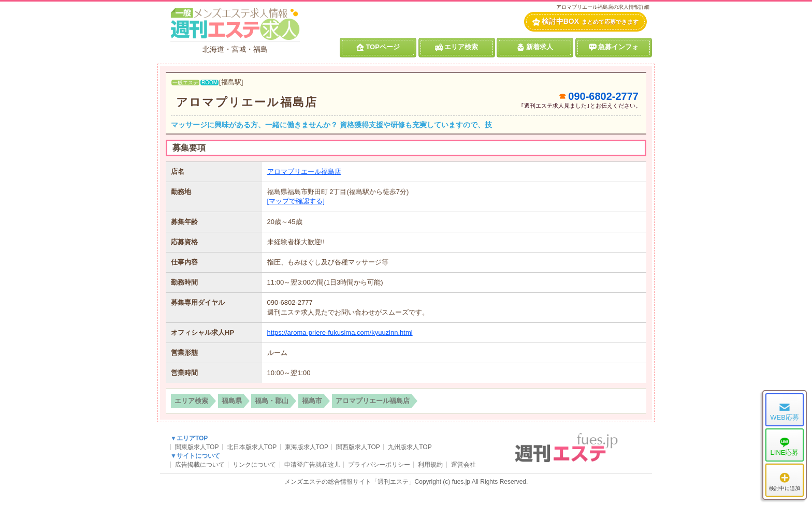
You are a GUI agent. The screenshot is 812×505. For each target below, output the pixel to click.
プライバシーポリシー (379, 465)
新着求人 (535, 47)
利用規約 (430, 465)
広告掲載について (200, 465)
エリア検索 (456, 47)
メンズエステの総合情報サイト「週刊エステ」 (350, 482)
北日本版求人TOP (252, 447)
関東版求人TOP (197, 447)
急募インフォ (614, 47)
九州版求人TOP (410, 447)
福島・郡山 (272, 401)
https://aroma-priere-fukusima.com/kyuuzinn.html (340, 332)
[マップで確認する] (296, 201)
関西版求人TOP (358, 447)
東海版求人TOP (307, 447)
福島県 (232, 401)
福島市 (312, 401)
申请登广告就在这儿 (312, 465)
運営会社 (463, 465)
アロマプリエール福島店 (247, 102)
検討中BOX (585, 21)
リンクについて (254, 465)
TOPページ (378, 47)
